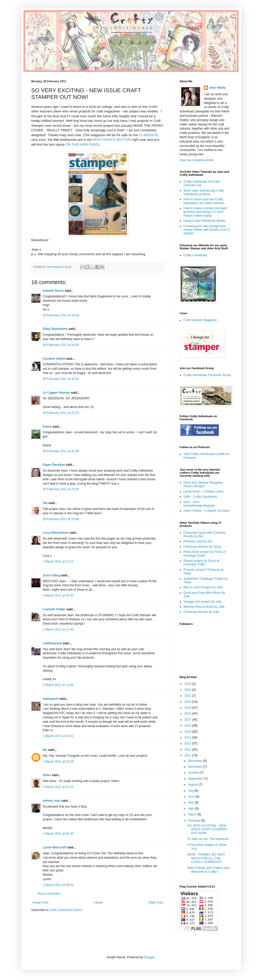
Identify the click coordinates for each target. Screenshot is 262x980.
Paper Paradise (54, 465)
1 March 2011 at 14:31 (58, 736)
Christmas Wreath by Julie (201, 612)
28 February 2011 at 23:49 (61, 519)
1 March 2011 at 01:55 (58, 596)
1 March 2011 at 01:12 (58, 562)
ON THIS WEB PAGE (82, 144)
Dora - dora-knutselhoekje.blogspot (199, 504)
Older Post (156, 903)
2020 (188, 702)
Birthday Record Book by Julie (204, 607)
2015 (188, 732)
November (196, 767)
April (192, 809)
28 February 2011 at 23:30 (61, 489)
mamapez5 (51, 699)
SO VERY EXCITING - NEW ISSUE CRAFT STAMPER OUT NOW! (207, 829)
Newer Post (40, 903)
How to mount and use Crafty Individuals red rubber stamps (204, 201)
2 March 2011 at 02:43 (58, 834)
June (192, 797)
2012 (188, 750)
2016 (188, 726)
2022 (188, 690)
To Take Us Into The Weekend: (208, 839)
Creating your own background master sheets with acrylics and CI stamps (207, 230)
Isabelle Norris (53, 291)
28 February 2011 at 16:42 (61, 379)
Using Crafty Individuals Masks (204, 221)
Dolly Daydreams (55, 329)
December (196, 761)
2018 (188, 714)
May (191, 802)
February (195, 821)
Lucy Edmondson (56, 533)
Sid (45, 503)
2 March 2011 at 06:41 (58, 885)
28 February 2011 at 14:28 (61, 315)
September (196, 779)
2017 (188, 720)
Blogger (149, 957)
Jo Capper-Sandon (56, 393)
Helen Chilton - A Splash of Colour (207, 511)
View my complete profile (197, 160)
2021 (188, 696)
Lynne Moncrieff (54, 847)
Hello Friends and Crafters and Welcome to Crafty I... (208, 870)
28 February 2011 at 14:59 (61, 345)
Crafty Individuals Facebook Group (207, 375)
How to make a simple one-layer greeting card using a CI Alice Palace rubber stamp (205, 212)
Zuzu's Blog (51, 575)
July (191, 791)
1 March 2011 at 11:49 (58, 629)
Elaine (47, 427)
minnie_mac (52, 801)
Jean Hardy (217, 88)
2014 (188, 738)
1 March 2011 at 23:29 (58, 762)
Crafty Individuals (195, 255)
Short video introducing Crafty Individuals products (204, 192)
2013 (188, 743)
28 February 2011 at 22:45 (61, 451)
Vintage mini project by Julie (203, 602)
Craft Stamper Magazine (200, 320)
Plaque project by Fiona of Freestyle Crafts (201, 563)
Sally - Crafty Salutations (200, 497)
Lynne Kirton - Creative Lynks (204, 492)
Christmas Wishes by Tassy (202, 547)
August (193, 785)
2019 (188, 708)
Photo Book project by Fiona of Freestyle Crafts (204, 554)
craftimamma (52, 643)
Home (99, 903)
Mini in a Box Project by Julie (203, 587)
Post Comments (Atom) (66, 910)
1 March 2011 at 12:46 (58, 685)
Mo (45, 750)
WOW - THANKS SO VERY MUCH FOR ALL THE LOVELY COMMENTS (206, 858)
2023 (188, 684)
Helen (47, 775)
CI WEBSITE (149, 135)
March (193, 814)
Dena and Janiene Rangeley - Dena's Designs (204, 484)
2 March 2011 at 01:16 (58, 787)
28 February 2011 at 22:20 (61, 413)
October (194, 773)
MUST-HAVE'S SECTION (112, 140)
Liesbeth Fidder (54, 609)
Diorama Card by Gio (198, 541)
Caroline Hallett (54, 359)
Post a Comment (49, 894)
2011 (188, 755)
